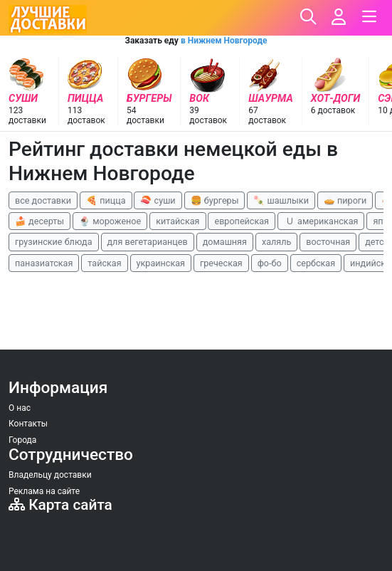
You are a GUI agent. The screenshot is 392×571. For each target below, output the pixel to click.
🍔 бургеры (215, 200)
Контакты (28, 424)
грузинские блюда (54, 242)
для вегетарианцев (148, 242)
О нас (20, 408)
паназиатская (44, 263)
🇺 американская (321, 221)
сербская (316, 263)
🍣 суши (158, 200)
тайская (104, 263)
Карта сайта (60, 505)
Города (22, 440)
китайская (178, 221)
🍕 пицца (106, 200)
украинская (161, 263)
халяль (276, 242)
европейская (242, 221)
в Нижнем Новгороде (224, 41)
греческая (221, 263)
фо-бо (270, 263)
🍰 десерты (39, 221)
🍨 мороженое (110, 221)
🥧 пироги (345, 200)
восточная (328, 242)
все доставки (43, 200)
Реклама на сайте (44, 491)
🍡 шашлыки (281, 200)
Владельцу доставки (50, 475)
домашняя (225, 242)
